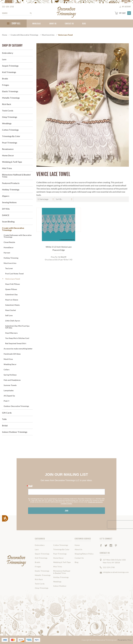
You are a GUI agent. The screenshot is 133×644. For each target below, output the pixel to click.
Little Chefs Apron (13, 321)
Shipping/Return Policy (84, 554)
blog (84, 24)
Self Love (9, 315)
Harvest (7, 253)
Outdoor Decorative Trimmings (16, 406)
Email (30, 486)
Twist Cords (8, 111)
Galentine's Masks (12, 305)
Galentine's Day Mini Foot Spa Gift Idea (17, 327)
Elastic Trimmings (10, 91)
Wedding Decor (10, 364)
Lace (4, 59)
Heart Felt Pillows (13, 284)
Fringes (6, 85)
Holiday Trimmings (11, 190)
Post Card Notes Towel (14, 274)
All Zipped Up (9, 396)
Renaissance (8, 149)
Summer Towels (10, 385)
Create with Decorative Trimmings (13, 229)
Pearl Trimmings (10, 143)
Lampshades (9, 390)
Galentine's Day (11, 294)
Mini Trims (7, 168)
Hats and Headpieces (12, 380)
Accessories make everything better (18, 349)
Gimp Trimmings (10, 117)
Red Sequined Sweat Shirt (16, 343)
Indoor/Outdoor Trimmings (15, 432)
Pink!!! (7, 401)
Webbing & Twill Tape (12, 162)
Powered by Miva (125, 640)
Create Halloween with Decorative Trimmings (18, 236)
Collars (7, 370)
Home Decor (8, 155)
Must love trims (10, 263)
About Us (53, 24)
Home (77, 545)
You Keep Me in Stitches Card (17, 338)
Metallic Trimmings (11, 98)
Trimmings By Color (11, 136)
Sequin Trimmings (10, 66)
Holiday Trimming (11, 258)
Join (67, 511)
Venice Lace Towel (13, 279)
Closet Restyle (9, 242)
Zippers (6, 196)
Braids (5, 79)
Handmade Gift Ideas (12, 354)
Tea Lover (9, 268)
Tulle (4, 419)
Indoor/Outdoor (60, 586)
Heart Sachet (11, 310)
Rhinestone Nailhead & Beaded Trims (16, 176)
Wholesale (37, 24)
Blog (76, 562)
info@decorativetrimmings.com (116, 572)
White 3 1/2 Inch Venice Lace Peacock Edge (59, 248)
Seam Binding (8, 222)
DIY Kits (6, 209)
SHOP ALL (13, 24)
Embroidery (8, 53)
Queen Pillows (11, 289)
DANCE (6, 215)
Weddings (7, 123)
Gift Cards (7, 413)
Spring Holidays (10, 375)
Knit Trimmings (9, 72)
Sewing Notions (9, 202)
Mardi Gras (8, 359)
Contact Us (69, 24)
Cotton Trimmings (10, 130)
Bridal (5, 425)
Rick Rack (7, 104)
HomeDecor (9, 247)
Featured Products (11, 183)
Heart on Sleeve (12, 300)
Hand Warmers (11, 333)
